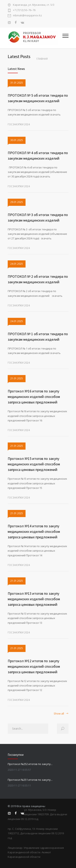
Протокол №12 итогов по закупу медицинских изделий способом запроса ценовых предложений (34, 666)
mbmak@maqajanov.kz (27, 16)
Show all (59, 714)
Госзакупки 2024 (19, 124)
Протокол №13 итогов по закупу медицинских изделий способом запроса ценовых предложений (34, 599)
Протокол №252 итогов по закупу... (30, 764)
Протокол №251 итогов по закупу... (30, 780)
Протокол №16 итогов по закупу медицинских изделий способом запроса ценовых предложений (34, 397)
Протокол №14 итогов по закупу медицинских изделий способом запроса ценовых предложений (34, 531)
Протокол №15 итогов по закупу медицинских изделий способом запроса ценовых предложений (34, 464)
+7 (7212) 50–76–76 (24, 10)
